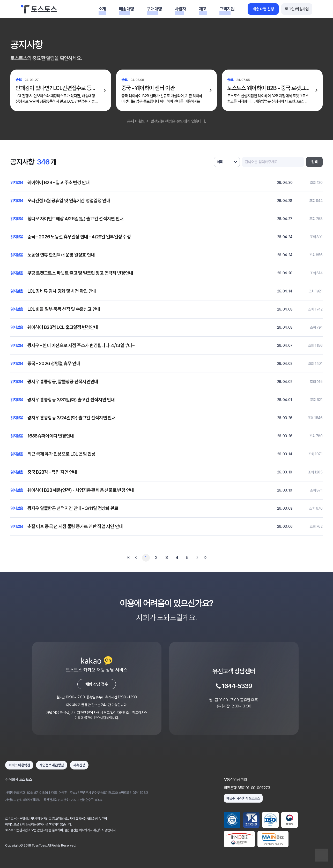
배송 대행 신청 (263, 9)
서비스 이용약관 (19, 765)
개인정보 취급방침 (52, 765)
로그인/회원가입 (297, 9)
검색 (314, 162)
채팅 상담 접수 (97, 684)
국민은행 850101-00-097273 (247, 788)
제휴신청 (79, 765)
